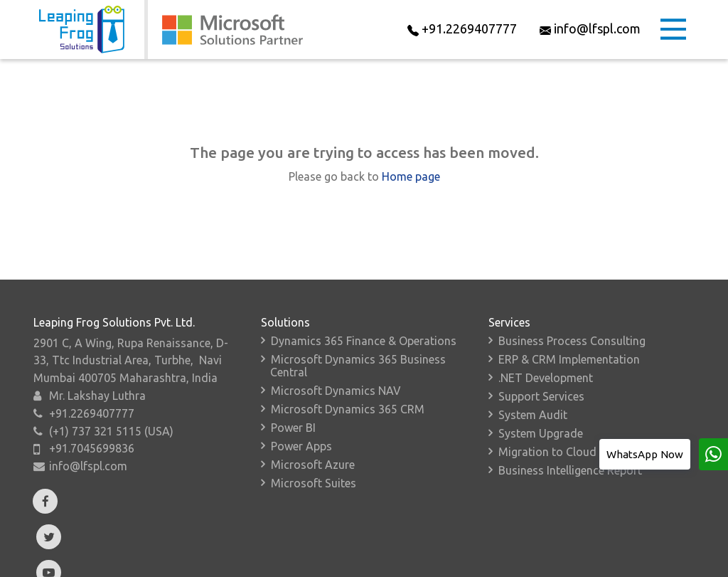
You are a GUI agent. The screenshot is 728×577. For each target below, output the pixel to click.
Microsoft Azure (313, 465)
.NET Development (546, 378)
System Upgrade (541, 433)
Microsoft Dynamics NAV (336, 391)
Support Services (541, 396)
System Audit (533, 415)
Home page (411, 176)
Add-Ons (178, 571)
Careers (447, 571)
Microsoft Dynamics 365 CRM (348, 409)
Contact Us (517, 571)
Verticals (245, 571)
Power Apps (301, 446)
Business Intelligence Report (570, 470)
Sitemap (677, 571)
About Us (108, 571)
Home (46, 571)
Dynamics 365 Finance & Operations (364, 341)
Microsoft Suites (314, 483)
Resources (377, 571)
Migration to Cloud (547, 452)
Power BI (293, 428)
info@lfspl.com (88, 466)
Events (309, 571)
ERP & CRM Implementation (569, 359)
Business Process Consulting (572, 341)
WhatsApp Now (645, 454)
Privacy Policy (600, 571)
